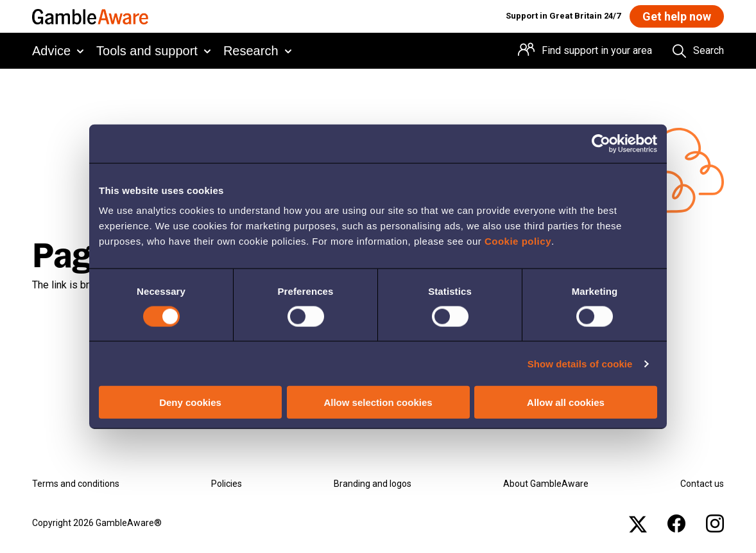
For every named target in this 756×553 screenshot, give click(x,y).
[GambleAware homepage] (90, 17)
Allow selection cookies (378, 402)
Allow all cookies (566, 402)
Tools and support (147, 51)
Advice (51, 51)
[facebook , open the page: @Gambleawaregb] (676, 523)
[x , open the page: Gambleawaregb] (638, 523)
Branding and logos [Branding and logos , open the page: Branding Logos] (373, 484)
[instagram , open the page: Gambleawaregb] (715, 523)
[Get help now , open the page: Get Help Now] (677, 16)
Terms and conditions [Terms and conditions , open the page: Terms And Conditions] (76, 484)
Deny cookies (190, 402)
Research (251, 51)
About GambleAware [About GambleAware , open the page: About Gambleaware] (546, 484)
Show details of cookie (580, 363)
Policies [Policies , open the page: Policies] (227, 484)
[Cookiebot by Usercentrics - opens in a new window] (601, 143)
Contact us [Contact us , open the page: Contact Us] (702, 484)
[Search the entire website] (698, 51)
